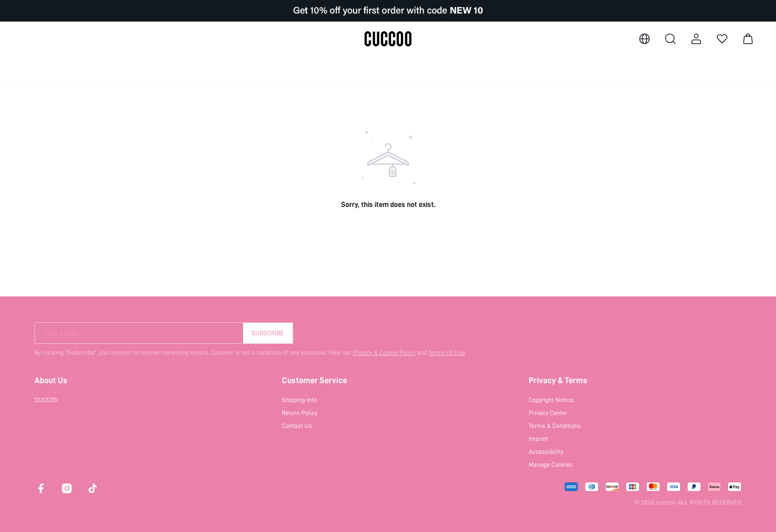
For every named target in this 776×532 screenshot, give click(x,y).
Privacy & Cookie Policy (384, 353)
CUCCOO (46, 400)
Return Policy (300, 413)
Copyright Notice (551, 400)
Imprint (538, 439)
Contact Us (297, 426)
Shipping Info (299, 400)
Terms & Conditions (555, 426)
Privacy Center (548, 413)
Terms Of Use (447, 353)
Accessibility (546, 452)
